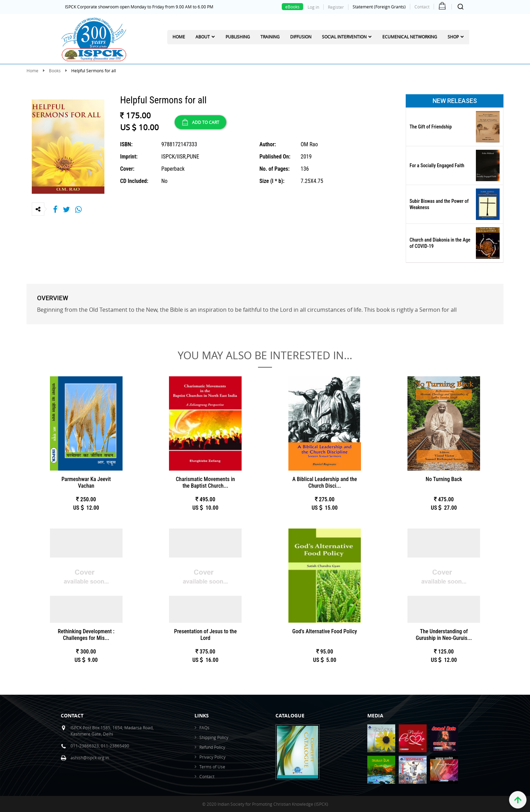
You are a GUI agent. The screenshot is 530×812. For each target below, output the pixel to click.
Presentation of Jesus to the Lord (205, 635)
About (203, 37)
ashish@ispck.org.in (90, 758)
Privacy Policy (212, 757)
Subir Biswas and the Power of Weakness (439, 204)
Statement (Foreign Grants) (379, 7)
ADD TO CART (200, 122)
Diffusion (301, 37)
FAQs (204, 728)
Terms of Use (212, 767)
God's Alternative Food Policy (325, 631)
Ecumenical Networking (410, 37)
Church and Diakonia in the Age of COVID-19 (440, 243)
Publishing (238, 37)
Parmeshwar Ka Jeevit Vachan (86, 482)
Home (179, 37)
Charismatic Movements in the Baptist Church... (205, 482)
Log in (313, 7)
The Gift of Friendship (431, 127)
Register (336, 7)
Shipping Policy (214, 737)
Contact (422, 7)
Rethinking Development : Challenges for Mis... (86, 635)
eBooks (292, 7)
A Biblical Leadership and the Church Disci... (325, 482)
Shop (453, 37)
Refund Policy (212, 747)
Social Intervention (344, 37)
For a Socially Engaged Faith (437, 165)
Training (270, 37)
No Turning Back (444, 479)
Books (55, 71)
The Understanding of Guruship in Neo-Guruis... (444, 635)
